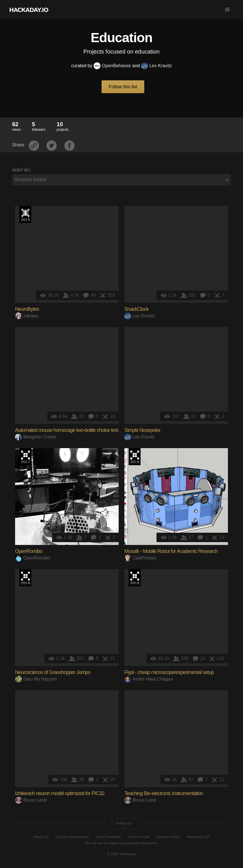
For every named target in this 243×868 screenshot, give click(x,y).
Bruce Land (31, 800)
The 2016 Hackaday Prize (135, 457)
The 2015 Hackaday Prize (25, 215)
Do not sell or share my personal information (121, 843)
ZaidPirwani (140, 558)
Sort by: (22, 170)
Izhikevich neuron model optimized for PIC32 (60, 793)
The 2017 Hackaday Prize (25, 457)
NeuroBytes (27, 309)
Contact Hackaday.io (72, 837)
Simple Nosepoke (142, 430)
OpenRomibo (29, 551)
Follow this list (123, 87)
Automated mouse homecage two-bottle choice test (67, 430)
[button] (227, 10)
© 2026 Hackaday (121, 854)
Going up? (121, 823)
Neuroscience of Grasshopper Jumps (53, 672)
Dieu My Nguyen (36, 679)
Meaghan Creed (36, 437)
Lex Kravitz (156, 66)
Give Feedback (109, 837)
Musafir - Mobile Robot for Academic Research (171, 551)
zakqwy (27, 316)
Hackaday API (198, 837)
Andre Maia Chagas (149, 679)
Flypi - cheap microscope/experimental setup (169, 672)
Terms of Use (139, 837)
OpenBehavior (112, 66)
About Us (41, 837)
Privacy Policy (168, 837)
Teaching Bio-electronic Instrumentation (164, 793)
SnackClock (136, 309)
